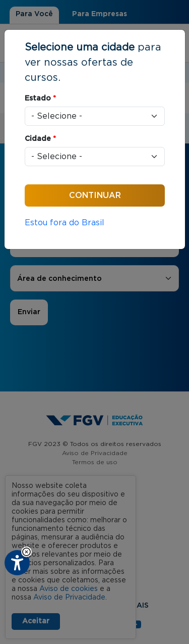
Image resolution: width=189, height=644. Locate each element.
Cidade (40, 139)
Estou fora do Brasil (65, 223)
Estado (40, 98)
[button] (26, 552)
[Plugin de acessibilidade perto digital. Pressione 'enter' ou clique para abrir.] (17, 563)
